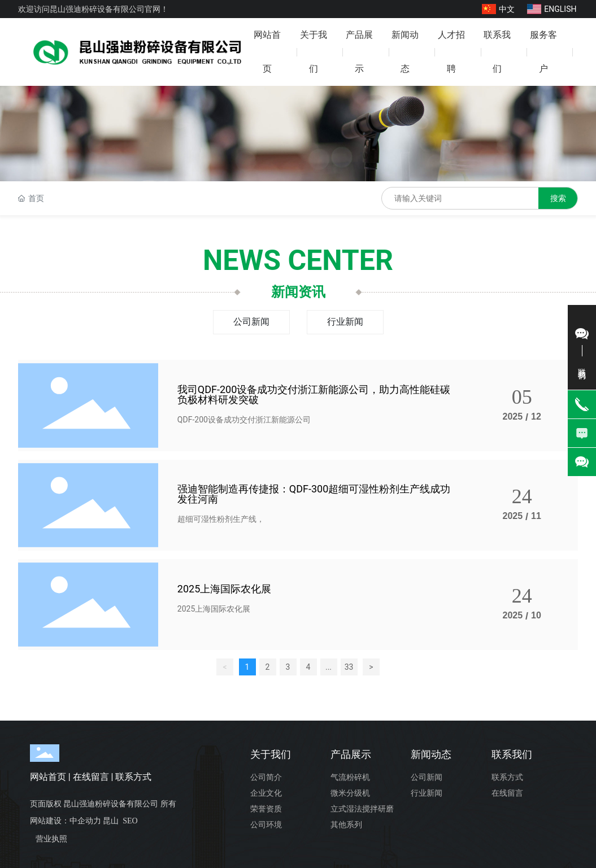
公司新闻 (251, 322)
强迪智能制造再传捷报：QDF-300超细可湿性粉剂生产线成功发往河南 (314, 494)
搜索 (558, 198)
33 (349, 667)
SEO (130, 821)
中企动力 (85, 821)
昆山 (111, 821)
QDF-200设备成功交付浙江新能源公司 (244, 420)
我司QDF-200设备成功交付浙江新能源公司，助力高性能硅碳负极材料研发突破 (314, 394)
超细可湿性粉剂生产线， (221, 519)
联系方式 (133, 777)
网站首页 (48, 777)
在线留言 (91, 777)
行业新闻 (345, 322)
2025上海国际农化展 (224, 589)
